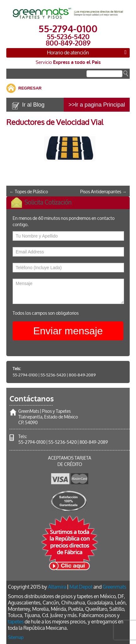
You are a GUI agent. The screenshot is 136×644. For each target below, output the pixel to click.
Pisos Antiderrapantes (103, 192)
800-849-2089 (82, 375)
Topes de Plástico (29, 192)
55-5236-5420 (53, 375)
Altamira (57, 587)
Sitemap (16, 638)
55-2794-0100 (25, 375)
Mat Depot (81, 587)
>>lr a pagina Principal (97, 105)
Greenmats (114, 587)
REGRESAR (30, 88)
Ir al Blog (33, 105)
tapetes (16, 622)
